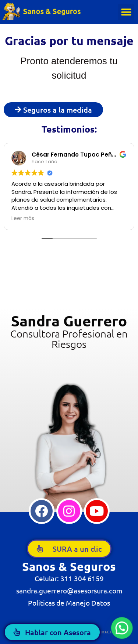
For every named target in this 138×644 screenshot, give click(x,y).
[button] (126, 12)
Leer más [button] (23, 219)
